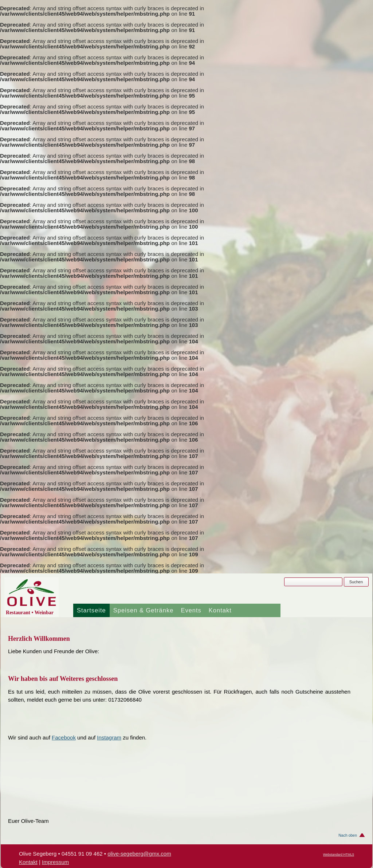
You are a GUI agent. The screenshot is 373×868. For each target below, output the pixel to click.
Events (191, 610)
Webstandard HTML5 (339, 855)
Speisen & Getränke (144, 610)
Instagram (109, 737)
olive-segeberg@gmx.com (139, 854)
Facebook (64, 737)
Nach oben (348, 835)
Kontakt (220, 610)
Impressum (55, 862)
